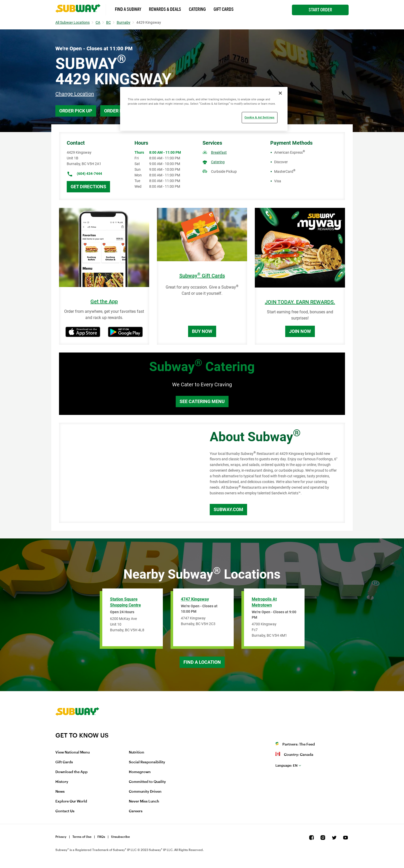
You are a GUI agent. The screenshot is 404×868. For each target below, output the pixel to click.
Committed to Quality (147, 782)
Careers (136, 811)
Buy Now (202, 331)
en (287, 765)
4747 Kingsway (195, 599)
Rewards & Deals (165, 9)
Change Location (75, 94)
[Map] (129, 473)
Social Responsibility (147, 762)
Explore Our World (71, 801)
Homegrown (140, 772)
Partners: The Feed (299, 744)
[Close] (280, 93)
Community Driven (145, 792)
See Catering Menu (202, 401)
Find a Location (202, 662)
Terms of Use (82, 837)
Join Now (300, 331)
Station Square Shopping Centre (125, 602)
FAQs (101, 837)
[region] (204, 109)
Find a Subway (128, 9)
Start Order (320, 10)
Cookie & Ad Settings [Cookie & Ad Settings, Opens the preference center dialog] (259, 117)
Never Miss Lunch (144, 801)
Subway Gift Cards (202, 276)
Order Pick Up (76, 111)
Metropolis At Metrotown (264, 602)
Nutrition (137, 752)
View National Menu (73, 752)
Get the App (104, 302)
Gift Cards (224, 9)
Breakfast (219, 152)
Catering (197, 9)
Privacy (61, 837)
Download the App (71, 772)
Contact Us (65, 811)
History (62, 782)
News (60, 792)
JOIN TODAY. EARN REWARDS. (300, 302)
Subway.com (228, 509)
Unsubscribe (120, 837)
